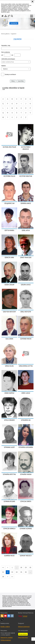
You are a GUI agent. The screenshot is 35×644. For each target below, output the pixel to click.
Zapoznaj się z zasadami (7, 637)
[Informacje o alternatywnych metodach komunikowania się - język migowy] (9, 16)
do (12, 55)
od (2, 55)
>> (12, 576)
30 (30, 568)
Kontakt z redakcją (5, 627)
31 (3, 572)
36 (26, 572)
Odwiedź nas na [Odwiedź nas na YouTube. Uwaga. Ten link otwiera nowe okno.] (5, 616)
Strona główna (5, 34)
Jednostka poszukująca (8, 59)
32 (8, 572)
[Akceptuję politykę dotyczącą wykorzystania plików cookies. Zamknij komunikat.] (32, 2)
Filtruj (13, 81)
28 (21, 568)
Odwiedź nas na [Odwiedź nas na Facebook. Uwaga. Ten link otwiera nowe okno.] (9, 616)
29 (26, 568)
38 (3, 577)
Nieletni (3, 66)
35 (21, 572)
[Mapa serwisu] (6, 16)
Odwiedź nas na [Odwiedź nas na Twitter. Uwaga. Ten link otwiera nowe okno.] (2, 619)
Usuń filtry (21, 81)
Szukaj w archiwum (10, 74)
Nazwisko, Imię (6, 45)
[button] (32, 16)
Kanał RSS (2, 616)
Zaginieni (14, 34)
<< (3, 567)
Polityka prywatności (6, 640)
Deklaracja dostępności (24, 627)
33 (12, 572)
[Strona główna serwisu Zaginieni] (3, 16)
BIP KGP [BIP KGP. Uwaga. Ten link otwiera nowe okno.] (25, 616)
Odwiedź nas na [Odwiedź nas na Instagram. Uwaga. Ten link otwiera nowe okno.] (12, 616)
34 (17, 572)
